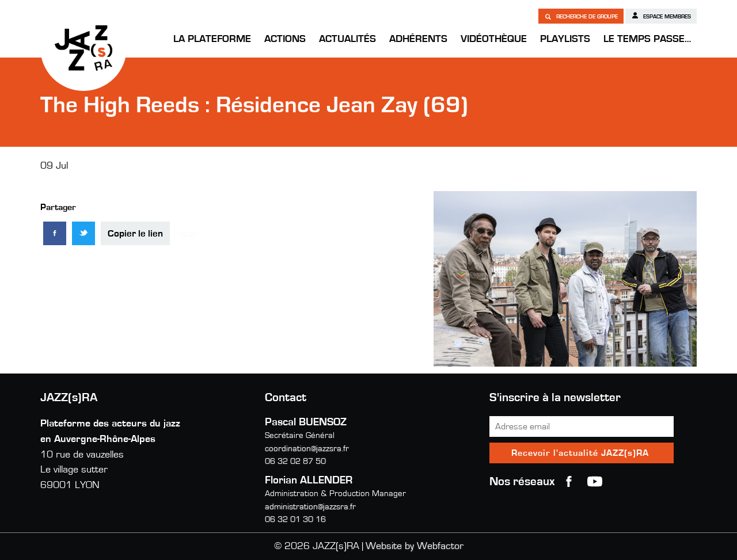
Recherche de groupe (581, 16)
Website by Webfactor (415, 546)
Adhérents (418, 39)
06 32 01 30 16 (295, 519)
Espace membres (661, 16)
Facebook (569, 482)
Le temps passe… (647, 39)
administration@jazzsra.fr (310, 507)
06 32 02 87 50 (295, 461)
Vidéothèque (494, 39)
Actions (285, 39)
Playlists (565, 39)
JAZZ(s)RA (83, 48)
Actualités (347, 39)
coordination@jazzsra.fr (307, 449)
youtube (595, 482)
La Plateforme (212, 39)
